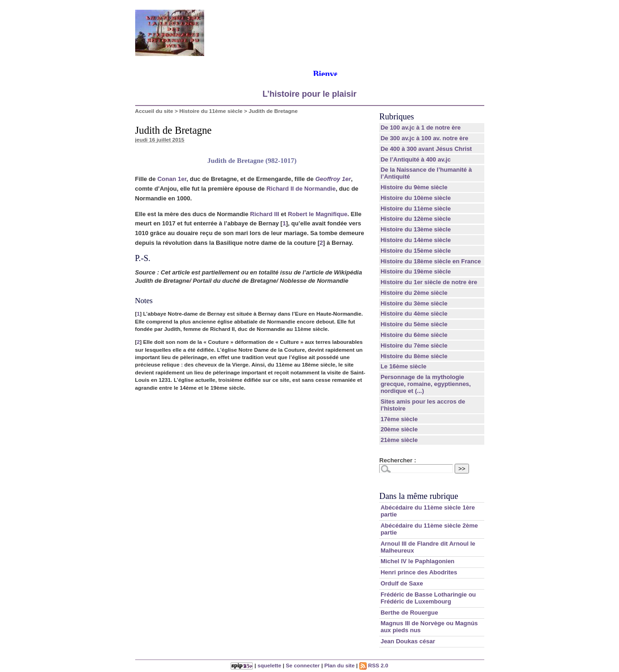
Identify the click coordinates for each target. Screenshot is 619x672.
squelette (269, 665)
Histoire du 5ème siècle (414, 324)
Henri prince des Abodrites (419, 572)
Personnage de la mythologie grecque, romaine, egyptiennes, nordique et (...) (426, 384)
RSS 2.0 (374, 665)
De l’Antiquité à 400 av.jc (416, 159)
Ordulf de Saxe (402, 583)
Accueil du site (154, 111)
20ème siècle (399, 429)
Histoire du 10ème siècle (416, 198)
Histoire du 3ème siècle (414, 303)
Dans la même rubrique (419, 496)
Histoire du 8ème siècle (414, 356)
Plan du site (339, 665)
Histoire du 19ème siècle (416, 271)
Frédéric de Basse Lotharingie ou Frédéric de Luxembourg (428, 598)
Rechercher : (397, 460)
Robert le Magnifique (318, 214)
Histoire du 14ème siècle (416, 240)
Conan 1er (172, 179)
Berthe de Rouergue (409, 613)
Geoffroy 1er (333, 179)
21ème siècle (399, 440)
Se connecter (303, 665)
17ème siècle (399, 419)
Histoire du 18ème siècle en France (431, 261)
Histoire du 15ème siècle (416, 251)
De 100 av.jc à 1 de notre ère (421, 128)
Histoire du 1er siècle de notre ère (429, 282)
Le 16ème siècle (403, 366)
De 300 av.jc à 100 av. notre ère (425, 138)
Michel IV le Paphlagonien (418, 561)
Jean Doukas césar (408, 641)
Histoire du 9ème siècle (414, 187)
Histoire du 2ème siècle (414, 293)
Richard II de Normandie (301, 189)
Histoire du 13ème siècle (416, 229)
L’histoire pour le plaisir (309, 94)
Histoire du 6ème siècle (414, 335)
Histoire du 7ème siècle (414, 345)
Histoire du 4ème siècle (414, 314)
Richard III (265, 214)
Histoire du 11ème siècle (211, 111)
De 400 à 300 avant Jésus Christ (426, 149)
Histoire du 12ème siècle (416, 219)
